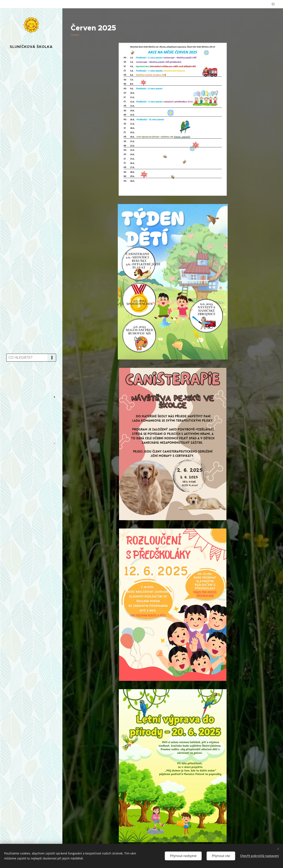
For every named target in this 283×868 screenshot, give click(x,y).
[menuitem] (31, 377)
